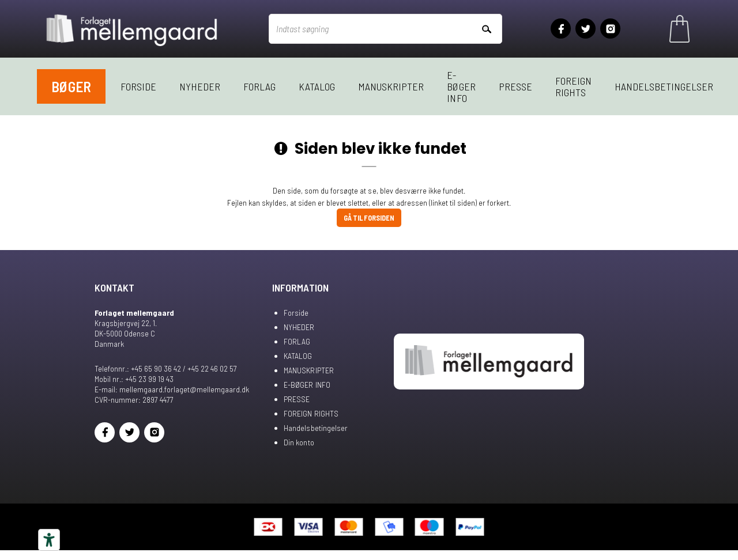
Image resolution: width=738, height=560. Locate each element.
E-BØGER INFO (461, 86)
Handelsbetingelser (664, 86)
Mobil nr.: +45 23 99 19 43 (134, 379)
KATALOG (317, 86)
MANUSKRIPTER (391, 86)
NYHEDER (200, 86)
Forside (138, 86)
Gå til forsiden (369, 218)
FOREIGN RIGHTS (573, 86)
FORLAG (259, 86)
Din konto (299, 442)
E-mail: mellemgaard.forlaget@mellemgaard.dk (172, 389)
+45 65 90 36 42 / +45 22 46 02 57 (184, 368)
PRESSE (515, 86)
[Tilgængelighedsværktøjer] (49, 540)
